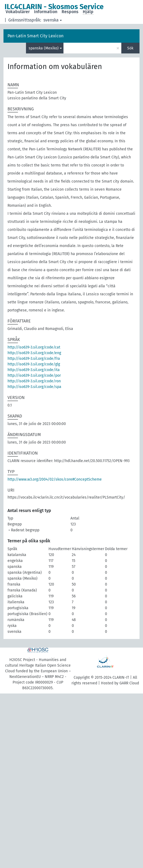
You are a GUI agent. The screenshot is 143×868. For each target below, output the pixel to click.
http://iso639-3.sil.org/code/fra (34, 359)
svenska (51, 20)
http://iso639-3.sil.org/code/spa (34, 387)
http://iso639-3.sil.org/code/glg (34, 364)
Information (46, 12)
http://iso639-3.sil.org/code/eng (34, 353)
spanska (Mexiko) (44, 48)
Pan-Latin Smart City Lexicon (35, 36)
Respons (70, 12)
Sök (130, 48)
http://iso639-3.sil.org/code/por (34, 375)
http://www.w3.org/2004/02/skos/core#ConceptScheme (55, 479)
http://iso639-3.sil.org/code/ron (34, 381)
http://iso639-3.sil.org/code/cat (34, 347)
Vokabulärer (18, 12)
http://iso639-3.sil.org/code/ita (34, 370)
